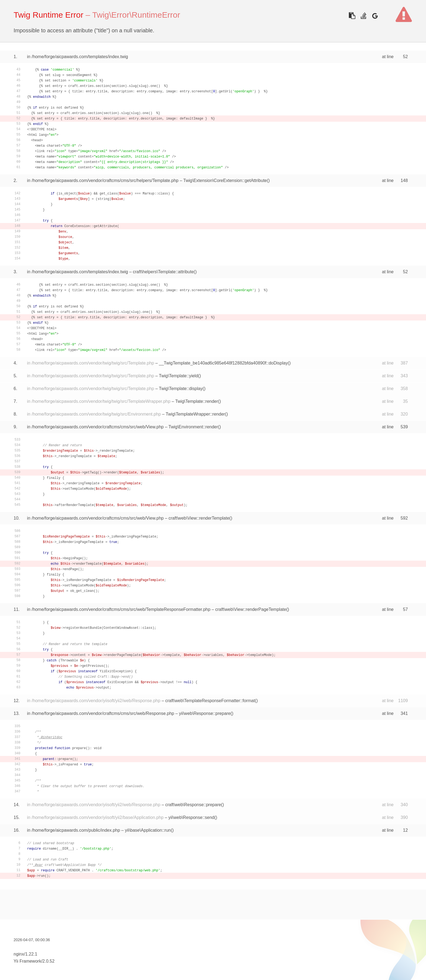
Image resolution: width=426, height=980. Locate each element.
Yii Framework (27, 961)
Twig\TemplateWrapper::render (195, 414)
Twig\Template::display (181, 389)
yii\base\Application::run (148, 830)
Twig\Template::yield (178, 376)
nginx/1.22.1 (25, 954)
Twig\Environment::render (193, 427)
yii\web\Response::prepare (205, 713)
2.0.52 (48, 961)
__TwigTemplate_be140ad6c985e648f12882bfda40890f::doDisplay (223, 363)
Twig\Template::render (197, 401)
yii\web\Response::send (191, 817)
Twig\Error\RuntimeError (136, 15)
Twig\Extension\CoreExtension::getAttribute (225, 180)
